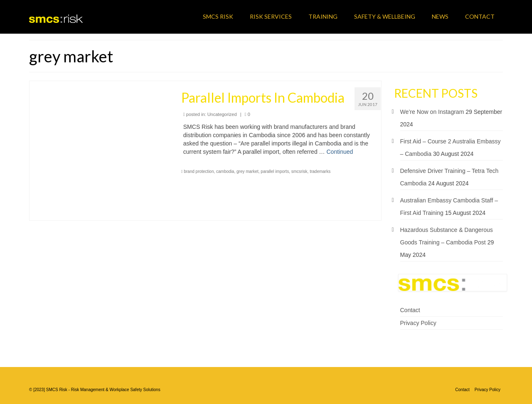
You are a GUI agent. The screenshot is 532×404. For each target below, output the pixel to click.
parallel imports (275, 171)
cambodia (225, 171)
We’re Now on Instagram (432, 112)
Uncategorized (222, 114)
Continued (340, 152)
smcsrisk (299, 171)
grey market (248, 171)
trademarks (320, 171)
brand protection (199, 171)
